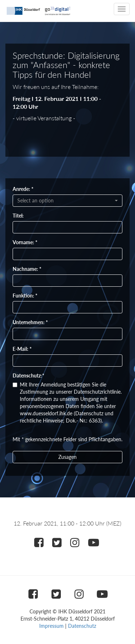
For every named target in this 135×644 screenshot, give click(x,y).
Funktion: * (25, 296)
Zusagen (67, 457)
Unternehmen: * (30, 322)
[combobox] (67, 201)
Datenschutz (82, 626)
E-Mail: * (22, 349)
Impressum (51, 626)
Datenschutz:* (28, 375)
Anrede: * (23, 189)
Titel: (18, 216)
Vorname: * (25, 242)
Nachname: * (27, 269)
